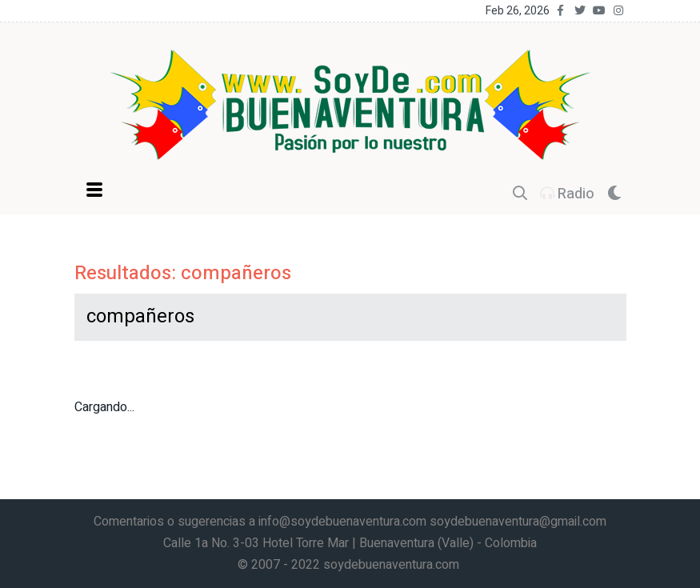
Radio (567, 194)
